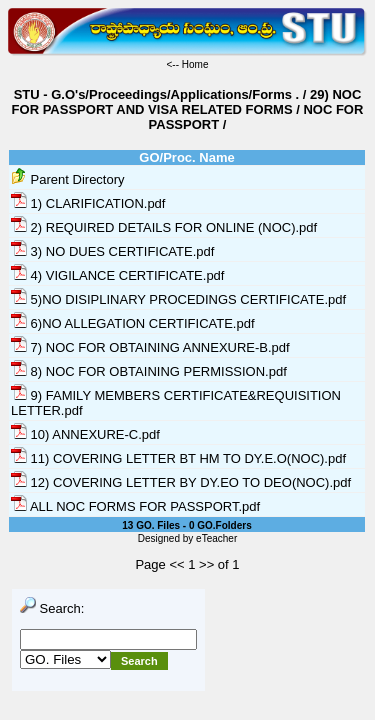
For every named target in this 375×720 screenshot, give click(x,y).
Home (195, 64)
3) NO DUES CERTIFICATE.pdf (112, 251)
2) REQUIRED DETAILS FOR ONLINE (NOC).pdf (164, 227)
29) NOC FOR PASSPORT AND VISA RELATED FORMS (187, 102)
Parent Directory (68, 179)
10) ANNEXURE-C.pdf (85, 434)
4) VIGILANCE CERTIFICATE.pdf (117, 275)
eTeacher (216, 538)
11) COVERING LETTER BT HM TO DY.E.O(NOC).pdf (178, 458)
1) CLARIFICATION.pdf (88, 203)
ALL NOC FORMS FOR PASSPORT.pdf (135, 506)
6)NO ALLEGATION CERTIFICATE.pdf (133, 323)
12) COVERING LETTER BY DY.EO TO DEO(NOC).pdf (181, 482)
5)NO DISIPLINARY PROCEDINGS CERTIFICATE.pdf (178, 299)
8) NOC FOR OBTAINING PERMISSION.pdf (149, 371)
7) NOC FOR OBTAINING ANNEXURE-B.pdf (150, 347)
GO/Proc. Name (186, 157)
